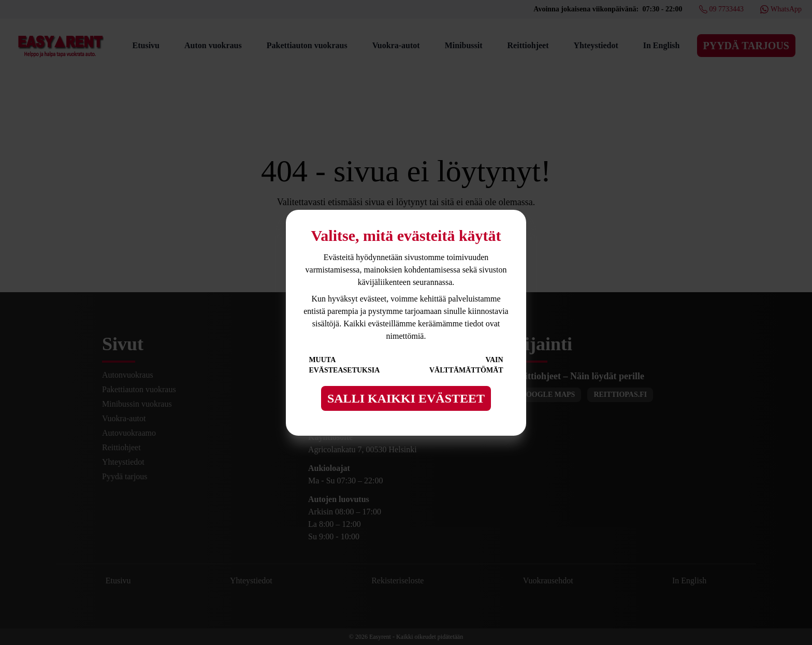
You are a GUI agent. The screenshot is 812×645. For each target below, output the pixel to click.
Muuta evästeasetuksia (344, 365)
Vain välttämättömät (466, 365)
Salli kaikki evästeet (406, 398)
